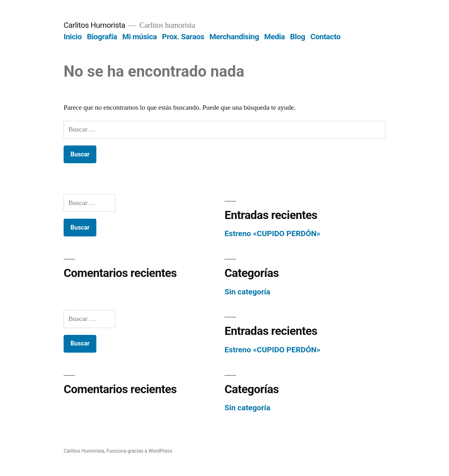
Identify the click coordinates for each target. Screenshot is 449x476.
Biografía (102, 37)
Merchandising (234, 37)
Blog (297, 37)
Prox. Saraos (183, 37)
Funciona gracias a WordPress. (140, 451)
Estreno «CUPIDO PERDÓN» (272, 233)
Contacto (325, 37)
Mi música (140, 37)
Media (274, 37)
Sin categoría (247, 292)
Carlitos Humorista (94, 25)
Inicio (73, 37)
